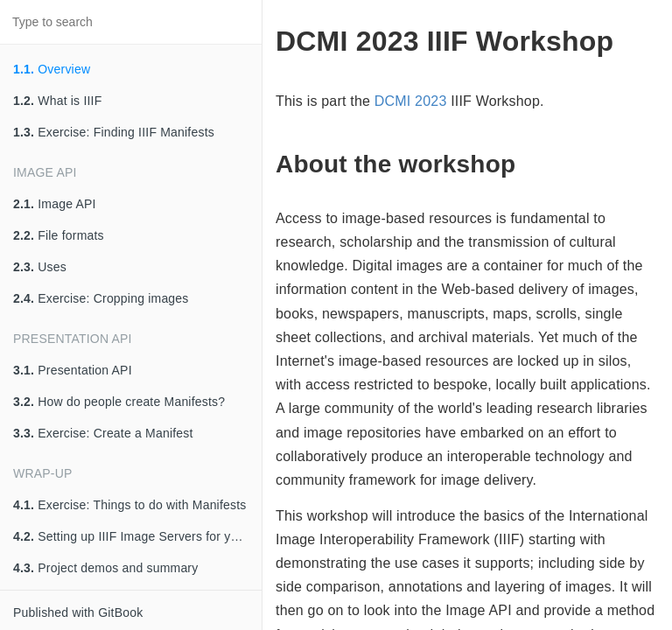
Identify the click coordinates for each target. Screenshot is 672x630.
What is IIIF (57, 101)
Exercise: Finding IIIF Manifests (114, 132)
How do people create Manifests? (119, 402)
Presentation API (73, 370)
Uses (40, 267)
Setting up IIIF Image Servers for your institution (137, 536)
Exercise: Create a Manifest (103, 433)
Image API (55, 204)
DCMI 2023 (411, 101)
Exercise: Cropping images (101, 298)
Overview (52, 69)
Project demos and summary (105, 568)
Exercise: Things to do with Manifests (130, 505)
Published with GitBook (78, 612)
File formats (59, 235)
